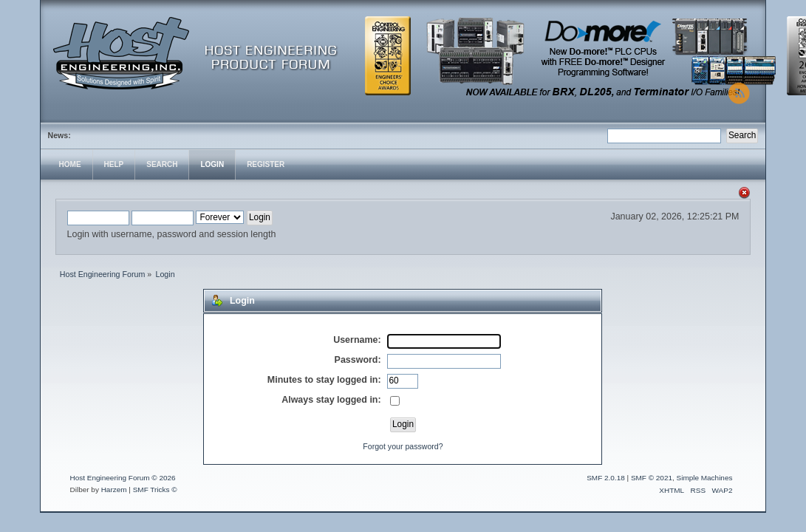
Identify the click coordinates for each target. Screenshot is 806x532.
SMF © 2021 (652, 478)
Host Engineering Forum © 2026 (123, 478)
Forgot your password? (403, 446)
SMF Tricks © (155, 490)
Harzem (114, 490)
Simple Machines (705, 478)
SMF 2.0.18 (606, 478)
